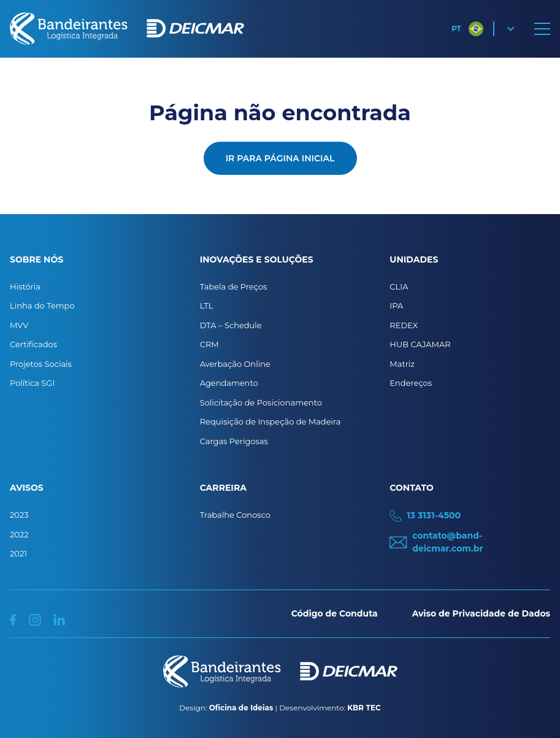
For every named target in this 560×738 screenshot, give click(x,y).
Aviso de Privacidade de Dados (481, 613)
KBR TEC (364, 708)
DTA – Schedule (231, 325)
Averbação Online (235, 364)
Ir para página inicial (280, 158)
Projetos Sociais (41, 364)
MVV (19, 325)
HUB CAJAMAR (420, 344)
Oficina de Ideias (241, 708)
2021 (18, 553)
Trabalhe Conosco (235, 515)
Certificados (33, 344)
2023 (19, 515)
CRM (209, 344)
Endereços (411, 383)
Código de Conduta (335, 613)
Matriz (402, 364)
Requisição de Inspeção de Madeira (270, 421)
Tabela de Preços (234, 286)
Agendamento (229, 383)
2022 (19, 534)
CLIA (399, 286)
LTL (207, 306)
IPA (396, 306)
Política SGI (32, 383)
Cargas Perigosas (234, 441)
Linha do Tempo (42, 306)
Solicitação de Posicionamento (261, 402)
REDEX (404, 325)
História (25, 286)
